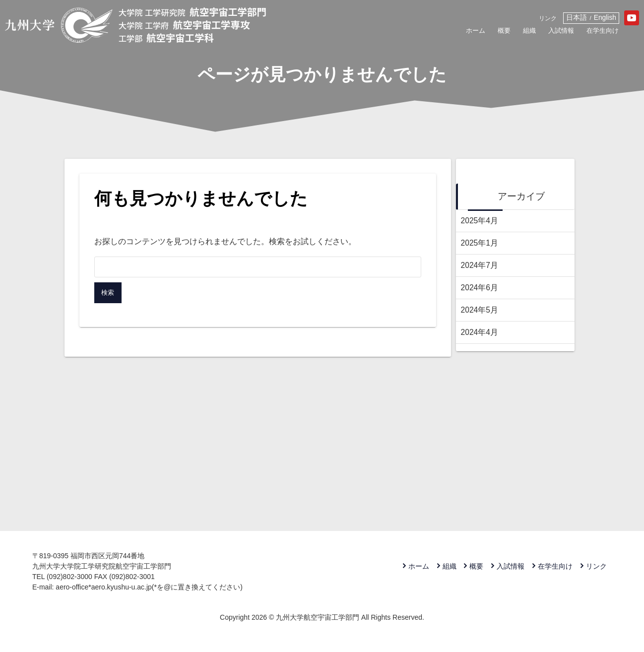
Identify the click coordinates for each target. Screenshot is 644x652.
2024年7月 (480, 265)
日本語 (548, 18)
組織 (489, 33)
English (577, 18)
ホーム (430, 33)
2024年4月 (480, 332)
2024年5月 (480, 310)
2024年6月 (480, 288)
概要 (461, 33)
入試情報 (524, 33)
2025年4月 (480, 221)
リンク (518, 19)
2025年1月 (480, 243)
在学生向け (572, 33)
